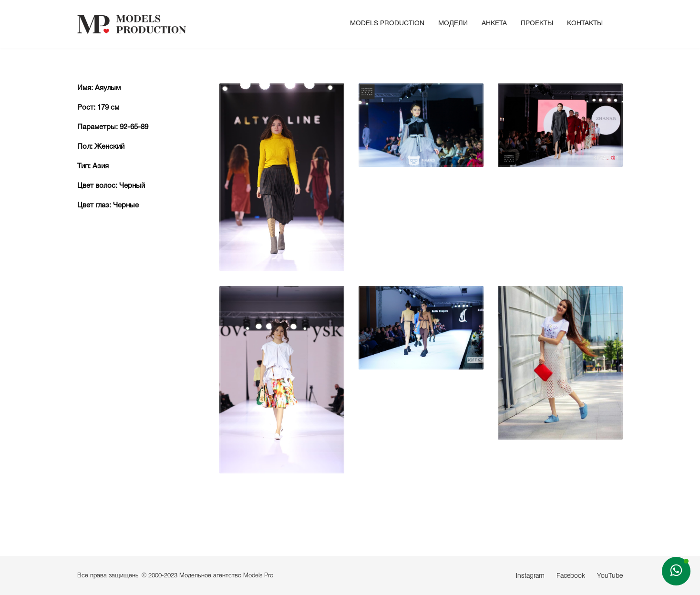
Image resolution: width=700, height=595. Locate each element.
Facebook (571, 576)
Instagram (530, 576)
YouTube (610, 576)
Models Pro (258, 576)
